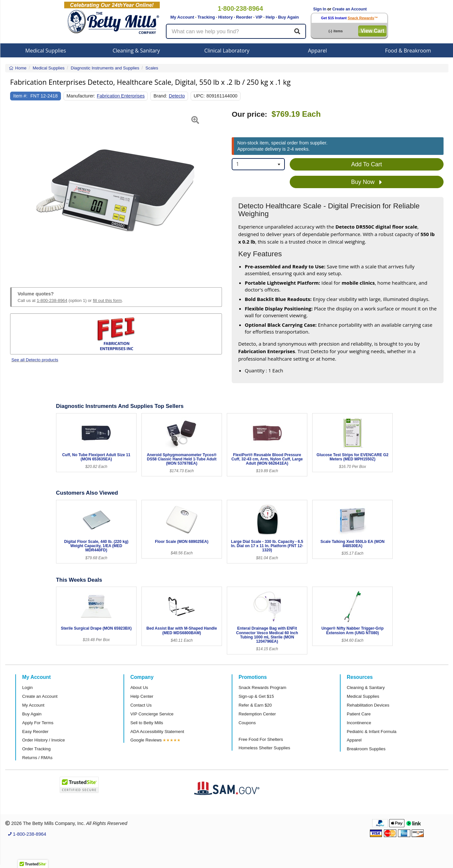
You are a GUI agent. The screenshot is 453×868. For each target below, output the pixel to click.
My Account (182, 17)
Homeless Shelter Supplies (264, 748)
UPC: (199, 96)
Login (27, 688)
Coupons (247, 723)
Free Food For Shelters (261, 739)
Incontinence (359, 723)
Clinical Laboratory (227, 51)
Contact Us (141, 705)
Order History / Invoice (44, 740)
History (225, 17)
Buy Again (288, 17)
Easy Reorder (35, 732)
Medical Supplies (46, 51)
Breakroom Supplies (366, 749)
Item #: (21, 96)
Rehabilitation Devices (368, 705)
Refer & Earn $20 (255, 705)
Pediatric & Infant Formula (372, 732)
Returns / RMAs (37, 758)
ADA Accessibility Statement (157, 732)
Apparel (317, 51)
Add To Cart (366, 164)
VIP (259, 17)
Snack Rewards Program (263, 688)
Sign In (320, 9)
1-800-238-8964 (52, 300)
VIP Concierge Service (152, 714)
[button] (18, 191)
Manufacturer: (81, 96)
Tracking (206, 17)
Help (270, 17)
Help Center (142, 696)
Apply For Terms (38, 723)
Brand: (160, 96)
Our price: (249, 114)
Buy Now (366, 182)
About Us (139, 688)
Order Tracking (36, 749)
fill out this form (107, 300)
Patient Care (359, 714)
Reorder (244, 17)
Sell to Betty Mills (147, 723)
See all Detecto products (35, 360)
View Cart (372, 31)
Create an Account (350, 9)
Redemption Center (257, 714)
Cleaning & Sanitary (136, 51)
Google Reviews (146, 740)
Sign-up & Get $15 (256, 696)
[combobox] (258, 164)
